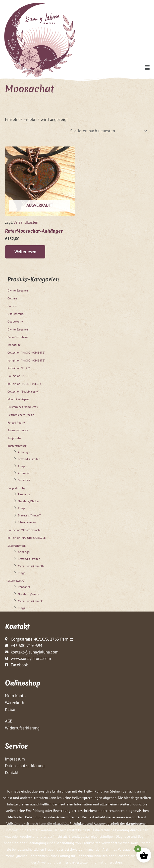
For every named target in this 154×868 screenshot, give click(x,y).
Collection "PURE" (19, 376)
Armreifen (24, 473)
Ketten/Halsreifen (29, 459)
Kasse (10, 709)
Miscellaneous (27, 523)
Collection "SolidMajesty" (23, 392)
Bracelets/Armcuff (29, 516)
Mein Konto (15, 696)
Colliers (12, 299)
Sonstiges (24, 480)
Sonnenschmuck (18, 431)
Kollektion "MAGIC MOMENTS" (26, 361)
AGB (9, 721)
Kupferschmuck (17, 446)
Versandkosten (26, 222)
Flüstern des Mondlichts (23, 407)
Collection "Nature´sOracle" (25, 530)
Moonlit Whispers (18, 399)
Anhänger (24, 452)
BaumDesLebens (18, 337)
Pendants (24, 494)
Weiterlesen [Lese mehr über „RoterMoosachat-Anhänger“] (26, 252)
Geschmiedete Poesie (21, 415)
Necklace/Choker (29, 501)
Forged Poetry (16, 423)
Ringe (22, 466)
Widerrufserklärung (22, 728)
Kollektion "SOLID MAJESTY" (25, 384)
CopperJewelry (17, 488)
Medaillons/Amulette (31, 566)
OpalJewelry (15, 322)
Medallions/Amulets (31, 601)
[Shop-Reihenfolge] (108, 131)
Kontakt (12, 773)
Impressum (15, 759)
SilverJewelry (16, 581)
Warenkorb (15, 703)
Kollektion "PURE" (19, 368)
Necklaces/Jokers (28, 594)
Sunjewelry (15, 438)
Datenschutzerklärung (25, 766)
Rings (21, 509)
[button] (147, 68)
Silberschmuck (17, 546)
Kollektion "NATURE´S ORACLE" (27, 538)
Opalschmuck (16, 314)
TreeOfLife (14, 345)
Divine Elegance (18, 291)
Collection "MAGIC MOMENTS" (26, 353)
